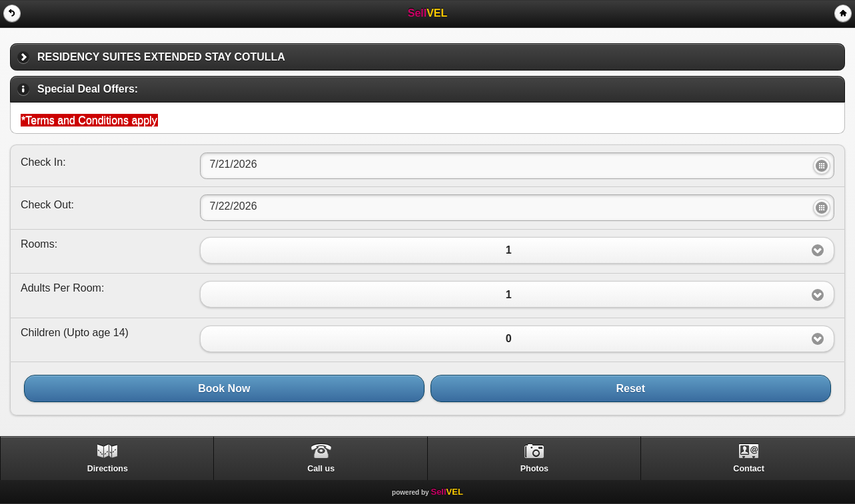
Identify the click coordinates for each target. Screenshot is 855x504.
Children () (75, 333)
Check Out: (47, 205)
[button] (517, 250)
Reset (631, 388)
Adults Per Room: (62, 288)
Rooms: (39, 244)
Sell (446, 492)
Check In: (43, 162)
